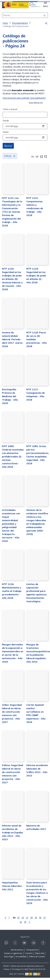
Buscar (8, 148)
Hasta (6, 134)
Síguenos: (25, 939)
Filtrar (10, 158)
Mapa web (40, 955)
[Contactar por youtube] (25, 945)
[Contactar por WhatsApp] (6, 946)
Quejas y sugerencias (13, 955)
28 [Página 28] (31, 920)
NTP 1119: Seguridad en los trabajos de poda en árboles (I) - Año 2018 (36, 278)
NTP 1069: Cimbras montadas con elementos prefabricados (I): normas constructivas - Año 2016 (13, 459)
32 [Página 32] (21, 924)
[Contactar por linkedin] (34, 945)
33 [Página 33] (25, 924)
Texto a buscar (10, 111)
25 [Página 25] (18, 920)
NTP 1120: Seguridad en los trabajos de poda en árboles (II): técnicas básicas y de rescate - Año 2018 (12, 281)
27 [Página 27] (27, 920)
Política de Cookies (37, 959)
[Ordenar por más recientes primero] (33, 159)
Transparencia (32, 952)
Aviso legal (9, 959)
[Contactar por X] (15, 945)
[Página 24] (14, 920)
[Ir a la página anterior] (5, 920)
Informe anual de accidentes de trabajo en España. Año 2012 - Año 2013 (13, 835)
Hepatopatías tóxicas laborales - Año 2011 (13, 888)
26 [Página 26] (23, 920)
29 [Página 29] (36, 920)
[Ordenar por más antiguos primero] (37, 159)
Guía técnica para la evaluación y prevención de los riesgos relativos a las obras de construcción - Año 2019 (37, 895)
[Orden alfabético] (41, 159)
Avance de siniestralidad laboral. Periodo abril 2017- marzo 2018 (12, 341)
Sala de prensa (17, 952)
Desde (6, 123)
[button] (45, 5)
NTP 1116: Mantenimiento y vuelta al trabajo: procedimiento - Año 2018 (12, 593)
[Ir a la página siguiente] (29, 924)
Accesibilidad (21, 959)
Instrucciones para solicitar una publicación (24, 100)
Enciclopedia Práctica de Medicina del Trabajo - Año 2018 (10, 398)
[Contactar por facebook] (43, 945)
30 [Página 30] (40, 920)
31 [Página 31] (45, 920)
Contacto (29, 955)
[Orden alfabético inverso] (46, 159)
